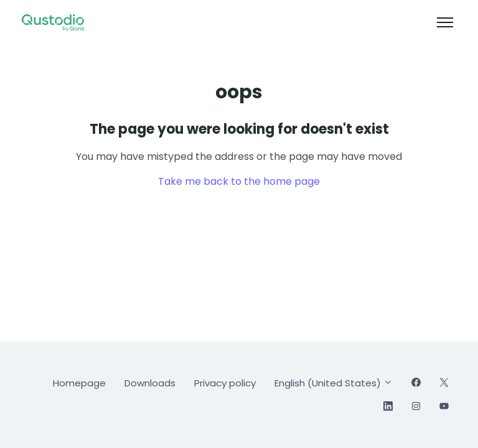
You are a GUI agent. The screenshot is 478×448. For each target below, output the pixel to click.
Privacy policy (225, 383)
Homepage (79, 383)
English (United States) (334, 383)
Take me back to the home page (239, 181)
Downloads (150, 383)
